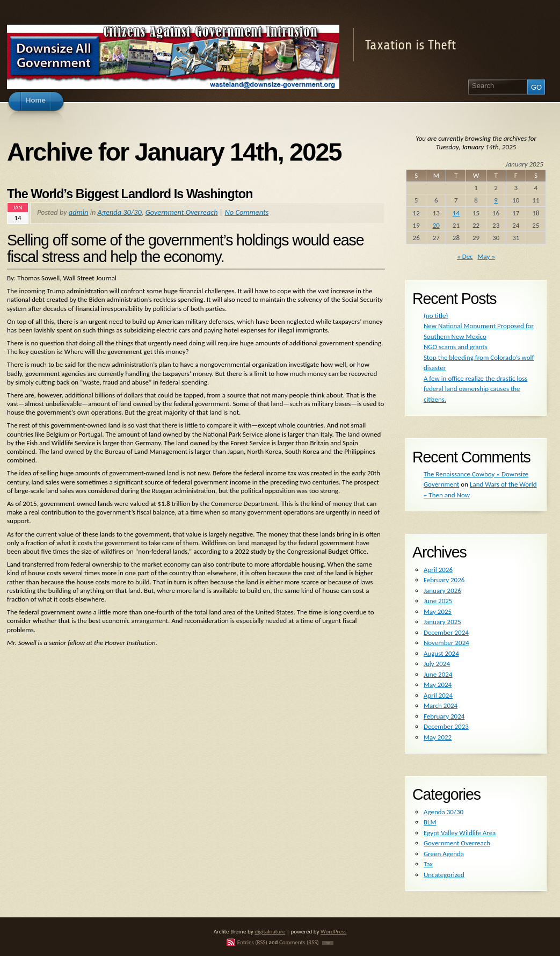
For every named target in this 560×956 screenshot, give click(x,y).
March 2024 (441, 705)
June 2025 (438, 601)
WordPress (333, 931)
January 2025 (442, 622)
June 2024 (438, 674)
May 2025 (438, 611)
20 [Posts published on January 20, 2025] (436, 225)
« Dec (465, 256)
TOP (328, 943)
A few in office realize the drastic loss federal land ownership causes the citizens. (476, 389)
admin (79, 212)
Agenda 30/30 (120, 212)
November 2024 (446, 643)
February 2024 (444, 716)
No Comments (247, 212)
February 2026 (444, 580)
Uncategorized (444, 875)
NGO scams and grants (456, 347)
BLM (430, 822)
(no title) (436, 316)
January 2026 (442, 591)
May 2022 (438, 737)
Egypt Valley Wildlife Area (460, 833)
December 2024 (446, 632)
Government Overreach (182, 212)
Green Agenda (444, 854)
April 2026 (438, 570)
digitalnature (270, 931)
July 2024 (437, 664)
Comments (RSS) (299, 942)
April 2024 (438, 695)
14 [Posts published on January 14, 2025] (456, 213)
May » (486, 256)
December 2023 (446, 726)
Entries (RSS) (252, 942)
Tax (428, 864)
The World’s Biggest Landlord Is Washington (130, 194)
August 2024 (441, 653)
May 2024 (438, 685)
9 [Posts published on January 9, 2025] (496, 200)
